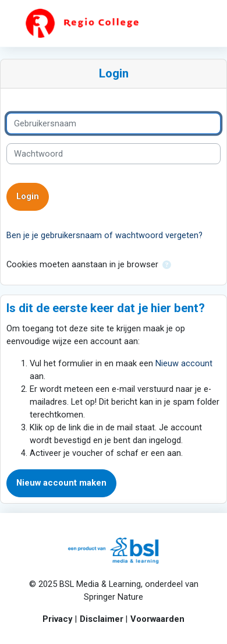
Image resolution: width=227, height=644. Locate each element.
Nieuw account (184, 363)
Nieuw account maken (61, 483)
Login (28, 196)
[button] (166, 265)
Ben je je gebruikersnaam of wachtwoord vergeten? (104, 235)
